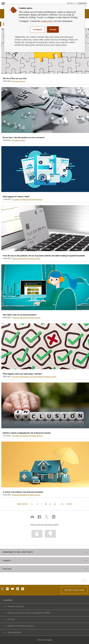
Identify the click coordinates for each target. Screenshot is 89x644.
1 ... (32, 504)
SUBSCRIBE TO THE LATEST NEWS (18, 552)
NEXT (69, 504)
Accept (53, 29)
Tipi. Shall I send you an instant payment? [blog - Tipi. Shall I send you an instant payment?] (20, 315)
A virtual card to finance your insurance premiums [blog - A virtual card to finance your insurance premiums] (23, 492)
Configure (38, 29)
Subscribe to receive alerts (74, 590)
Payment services (19, 81)
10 (55, 504)
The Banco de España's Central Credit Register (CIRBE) (29, 613)
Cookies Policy (47, 21)
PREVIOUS (22, 504)
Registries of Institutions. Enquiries (21, 626)
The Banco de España (16, 606)
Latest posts (7, 569)
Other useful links (14, 632)
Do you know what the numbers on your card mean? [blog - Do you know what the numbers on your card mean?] (24, 138)
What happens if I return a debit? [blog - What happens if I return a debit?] (16, 197)
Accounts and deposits (21, 199)
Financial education (20, 258)
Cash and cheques (36, 377)
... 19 (61, 504)
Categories (7, 561)
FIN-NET (11, 619)
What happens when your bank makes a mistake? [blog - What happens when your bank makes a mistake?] (23, 374)
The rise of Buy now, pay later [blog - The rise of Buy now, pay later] (15, 78)
